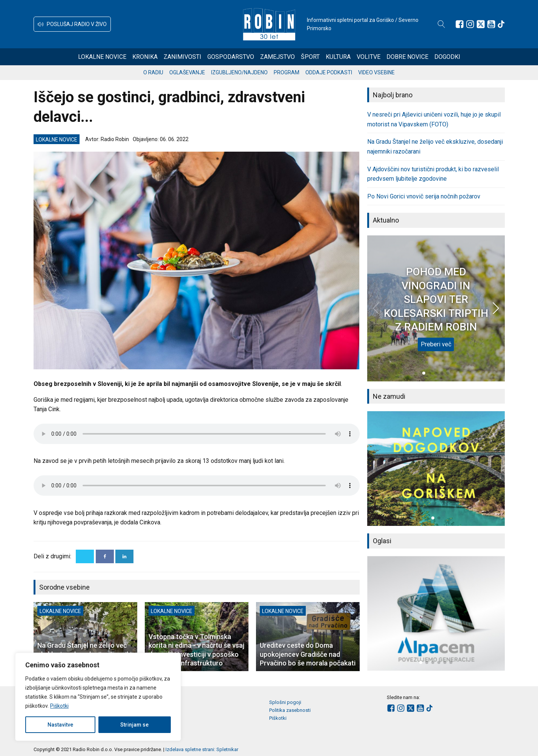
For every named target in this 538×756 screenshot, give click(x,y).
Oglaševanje (187, 72)
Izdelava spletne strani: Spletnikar (202, 749)
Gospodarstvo (231, 57)
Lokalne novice (102, 57)
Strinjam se (134, 725)
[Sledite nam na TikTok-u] (501, 24)
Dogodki (447, 57)
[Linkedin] (124, 556)
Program (287, 72)
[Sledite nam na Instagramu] (470, 24)
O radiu (153, 72)
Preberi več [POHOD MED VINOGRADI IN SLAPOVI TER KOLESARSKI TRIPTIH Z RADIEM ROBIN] (436, 344)
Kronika (145, 57)
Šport (310, 57)
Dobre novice (407, 57)
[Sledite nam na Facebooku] (460, 24)
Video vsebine (376, 72)
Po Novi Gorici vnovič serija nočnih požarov (424, 196)
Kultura (338, 57)
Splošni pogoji (285, 702)
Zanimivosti (182, 57)
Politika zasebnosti (290, 710)
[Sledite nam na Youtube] (491, 24)
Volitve (369, 57)
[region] (98, 697)
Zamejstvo (277, 57)
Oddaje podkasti (329, 72)
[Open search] (441, 24)
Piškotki (59, 706)
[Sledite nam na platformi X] (481, 24)
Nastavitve (60, 725)
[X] (85, 556)
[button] (72, 24)
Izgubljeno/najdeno (239, 72)
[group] (436, 469)
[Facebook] (105, 556)
